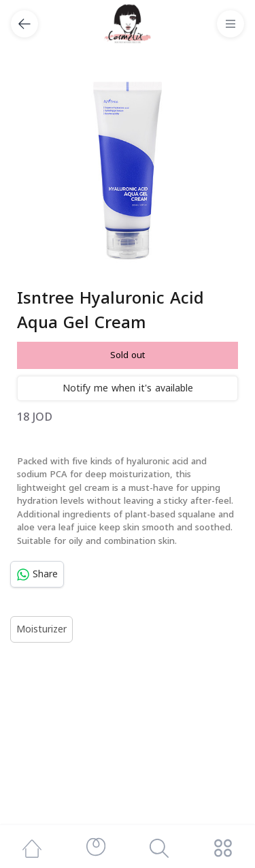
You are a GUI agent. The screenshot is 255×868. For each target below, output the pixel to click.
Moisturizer (41, 629)
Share (37, 574)
